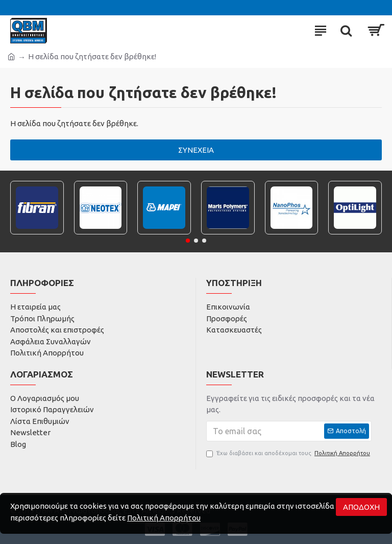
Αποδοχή (361, 507)
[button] (188, 241)
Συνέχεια (196, 150)
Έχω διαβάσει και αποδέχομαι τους (289, 453)
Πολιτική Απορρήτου (164, 518)
